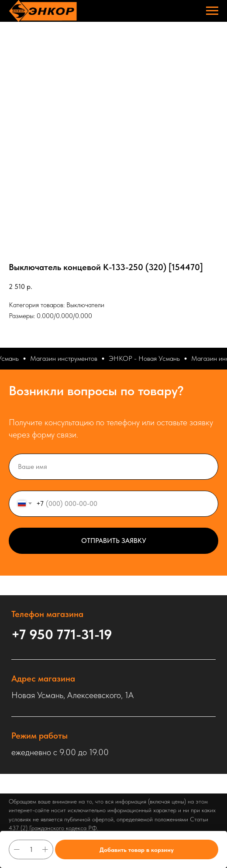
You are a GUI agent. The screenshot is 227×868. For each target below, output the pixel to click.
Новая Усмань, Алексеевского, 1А (72, 695)
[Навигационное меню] (212, 11)
